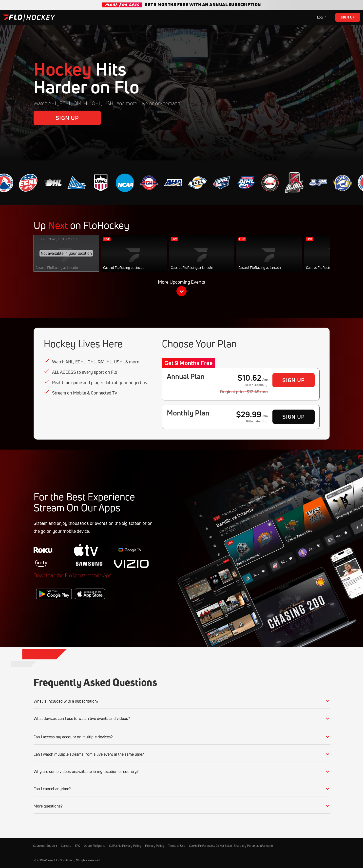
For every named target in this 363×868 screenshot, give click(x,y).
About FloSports (95, 846)
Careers (66, 846)
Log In (322, 17)
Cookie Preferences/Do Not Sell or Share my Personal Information (232, 846)
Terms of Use (177, 846)
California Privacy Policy (125, 846)
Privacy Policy (155, 846)
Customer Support (45, 846)
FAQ (78, 846)
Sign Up (348, 17)
